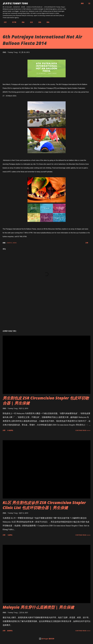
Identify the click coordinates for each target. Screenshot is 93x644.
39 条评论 (10, 430)
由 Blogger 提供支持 (47, 639)
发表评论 (10, 631)
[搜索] (82, 3)
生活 (30, 22)
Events (10, 243)
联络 (47, 22)
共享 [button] (87, 243)
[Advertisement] (47, 314)
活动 (39, 22)
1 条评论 (10, 535)
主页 (4, 22)
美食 (22, 22)
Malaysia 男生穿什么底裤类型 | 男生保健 (38, 607)
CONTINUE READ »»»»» (83, 430)
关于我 (13, 22)
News (15, 243)
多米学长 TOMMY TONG (15, 3)
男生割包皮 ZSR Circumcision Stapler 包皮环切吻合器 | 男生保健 (46, 400)
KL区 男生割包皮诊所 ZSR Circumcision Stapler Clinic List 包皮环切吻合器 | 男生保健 (44, 505)
